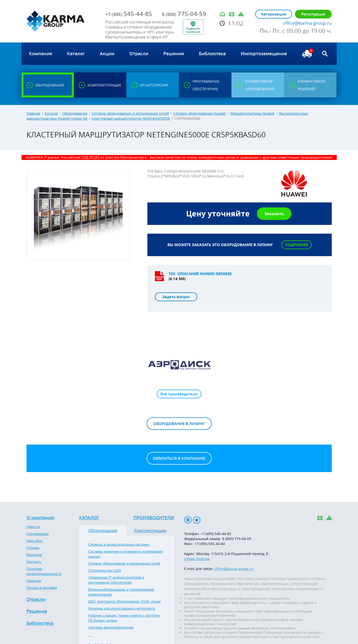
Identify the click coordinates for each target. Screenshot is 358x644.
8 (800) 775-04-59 (237, 539)
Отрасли (36, 600)
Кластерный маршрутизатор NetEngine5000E (131, 118)
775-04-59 (184, 14)
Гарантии (34, 581)
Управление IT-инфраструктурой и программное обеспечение (116, 580)
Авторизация (274, 14)
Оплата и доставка (42, 588)
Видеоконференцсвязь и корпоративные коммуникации (121, 592)
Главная (33, 113)
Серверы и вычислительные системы (119, 545)
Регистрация (313, 14)
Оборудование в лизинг (179, 424)
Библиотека (40, 623)
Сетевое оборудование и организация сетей (130, 113)
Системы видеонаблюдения (111, 628)
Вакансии (34, 555)
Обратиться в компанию (179, 458)
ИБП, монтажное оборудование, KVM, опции (125, 602)
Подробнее (297, 245)
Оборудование (75, 113)
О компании (40, 518)
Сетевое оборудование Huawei (200, 113)
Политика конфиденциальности (44, 571)
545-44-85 (129, 14)
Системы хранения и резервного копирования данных (126, 554)
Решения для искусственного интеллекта (122, 609)
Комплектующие (150, 531)
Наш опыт (35, 541)
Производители (154, 518)
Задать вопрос (176, 297)
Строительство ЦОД (105, 571)
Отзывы (33, 548)
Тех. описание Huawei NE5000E (200, 274)
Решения (37, 611)
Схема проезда (197, 559)
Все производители (179, 394)
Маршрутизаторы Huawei (253, 113)
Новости (33, 527)
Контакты (34, 562)
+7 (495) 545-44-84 (210, 544)
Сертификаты (38, 534)
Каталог (51, 113)
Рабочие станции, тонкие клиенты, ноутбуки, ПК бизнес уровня (125, 618)
